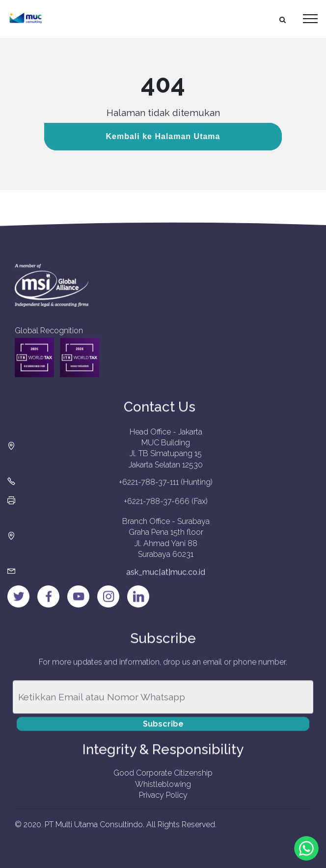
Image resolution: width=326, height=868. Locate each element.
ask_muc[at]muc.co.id (166, 577)
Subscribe (163, 731)
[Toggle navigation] (311, 19)
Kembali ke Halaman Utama (163, 136)
